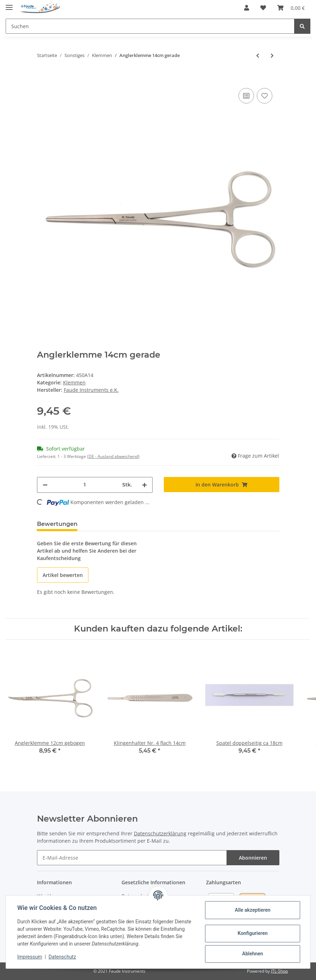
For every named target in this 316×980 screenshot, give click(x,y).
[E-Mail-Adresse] (132, 858)
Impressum (30, 957)
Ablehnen (252, 954)
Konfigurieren (252, 933)
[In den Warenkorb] (43, 76)
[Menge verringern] (45, 485)
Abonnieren (253, 858)
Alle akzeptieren (252, 910)
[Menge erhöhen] (144, 485)
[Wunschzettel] (263, 8)
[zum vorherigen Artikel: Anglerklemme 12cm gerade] (258, 55)
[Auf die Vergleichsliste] (246, 96)
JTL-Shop (279, 971)
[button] (247, 8)
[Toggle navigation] (9, 4)
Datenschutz (62, 957)
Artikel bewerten (63, 575)
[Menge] (85, 485)
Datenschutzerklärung (160, 833)
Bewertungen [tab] (57, 524)
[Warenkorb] (291, 8)
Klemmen (74, 382)
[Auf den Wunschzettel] (265, 96)
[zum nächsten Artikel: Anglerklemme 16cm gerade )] (272, 55)
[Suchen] (150, 26)
